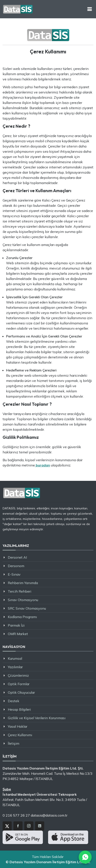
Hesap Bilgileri (19, 709)
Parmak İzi (16, 625)
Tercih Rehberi (20, 591)
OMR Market (18, 634)
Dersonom (16, 566)
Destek (14, 701)
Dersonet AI (17, 557)
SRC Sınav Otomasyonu (27, 608)
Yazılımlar (15, 667)
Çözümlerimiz (18, 675)
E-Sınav (14, 574)
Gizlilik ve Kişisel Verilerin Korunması (37, 718)
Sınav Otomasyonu (23, 600)
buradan (42, 465)
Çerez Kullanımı (20, 735)
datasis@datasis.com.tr (49, 815)
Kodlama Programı (22, 617)
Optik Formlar (19, 684)
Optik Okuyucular (21, 692)
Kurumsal (15, 658)
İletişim (14, 743)
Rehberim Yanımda (23, 583)
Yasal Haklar (18, 726)
